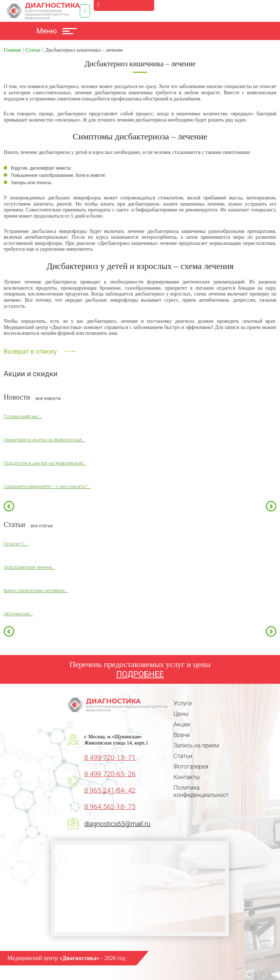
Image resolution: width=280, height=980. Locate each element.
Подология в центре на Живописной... (45, 463)
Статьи (183, 756)
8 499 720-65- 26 (110, 774)
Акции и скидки (31, 374)
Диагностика (43, 11)
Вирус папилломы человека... (36, 590)
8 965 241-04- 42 (110, 790)
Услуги (183, 703)
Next (271, 506)
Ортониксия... (18, 614)
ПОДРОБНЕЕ (140, 674)
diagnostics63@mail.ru (117, 824)
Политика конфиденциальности (203, 791)
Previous (9, 506)
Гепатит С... (16, 544)
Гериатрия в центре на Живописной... (44, 440)
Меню (57, 31)
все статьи (42, 526)
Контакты (187, 777)
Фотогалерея (191, 767)
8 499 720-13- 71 (110, 757)
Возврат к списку (30, 351)
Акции (182, 724)
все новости (48, 398)
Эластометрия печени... (29, 567)
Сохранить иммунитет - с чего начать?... (47, 486)
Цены (181, 714)
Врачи (182, 735)
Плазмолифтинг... (23, 416)
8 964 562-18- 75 (110, 807)
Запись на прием (196, 745)
